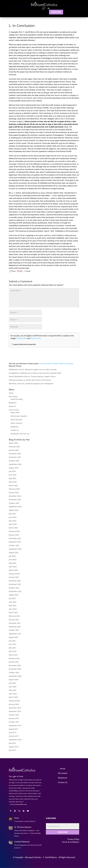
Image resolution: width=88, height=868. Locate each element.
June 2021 (13, 644)
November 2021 (15, 627)
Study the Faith (16, 399)
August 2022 (14, 595)
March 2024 (13, 528)
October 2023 (14, 545)
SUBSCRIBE (56, 12)
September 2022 (15, 591)
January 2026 (14, 450)
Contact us (15, 430)
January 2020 (14, 704)
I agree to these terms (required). (23, 344)
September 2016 (15, 740)
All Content (13, 397)
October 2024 (14, 503)
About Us (12, 406)
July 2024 (12, 514)
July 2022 (12, 598)
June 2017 (13, 732)
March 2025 (13, 485)
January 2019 (14, 718)
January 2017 (14, 736)
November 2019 (15, 711)
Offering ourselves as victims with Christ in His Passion (30, 380)
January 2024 (14, 535)
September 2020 (15, 676)
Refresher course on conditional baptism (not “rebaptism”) (31, 384)
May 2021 (12, 648)
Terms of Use (36, 338)
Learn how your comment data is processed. (56, 364)
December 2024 (15, 496)
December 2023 (15, 538)
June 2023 (13, 560)
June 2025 (13, 475)
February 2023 (14, 574)
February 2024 (14, 531)
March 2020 (13, 697)
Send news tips (16, 420)
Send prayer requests (19, 416)
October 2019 (14, 715)
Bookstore (13, 403)
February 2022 (14, 616)
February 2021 (14, 658)
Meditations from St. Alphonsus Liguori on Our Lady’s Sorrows (33, 369)
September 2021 (15, 634)
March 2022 (13, 612)
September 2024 (15, 507)
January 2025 (14, 492)
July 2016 (12, 743)
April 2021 (13, 651)
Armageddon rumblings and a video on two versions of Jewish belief (35, 373)
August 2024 (14, 510)
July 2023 (12, 556)
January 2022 (14, 620)
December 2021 (15, 623)
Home (11, 393)
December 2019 (15, 708)
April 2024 (13, 524)
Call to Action (14, 410)
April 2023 (13, 567)
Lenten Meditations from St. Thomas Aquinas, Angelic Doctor (32, 376)
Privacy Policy (21, 338)
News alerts (15, 412)
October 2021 (14, 630)
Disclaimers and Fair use (20, 434)
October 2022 (14, 588)
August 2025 (14, 468)
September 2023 (15, 549)
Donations (14, 427)
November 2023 (15, 542)
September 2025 (15, 464)
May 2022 (12, 605)
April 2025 (13, 482)
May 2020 (12, 690)
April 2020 (13, 694)
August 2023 (14, 553)
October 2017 (14, 722)
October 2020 (14, 673)
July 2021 (12, 641)
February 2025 (14, 489)
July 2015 (12, 750)
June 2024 (13, 517)
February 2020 (14, 701)
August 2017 (14, 729)
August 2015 (14, 747)
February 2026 (14, 447)
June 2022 (13, 602)
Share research (16, 423)
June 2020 (13, 687)
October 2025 (14, 461)
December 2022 (15, 581)
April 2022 (13, 609)
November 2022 (15, 584)
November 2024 (15, 500)
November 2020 (15, 669)
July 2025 (12, 471)
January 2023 (14, 577)
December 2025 (15, 454)
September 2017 (15, 725)
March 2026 (13, 443)
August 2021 (14, 637)
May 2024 (12, 521)
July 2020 (12, 683)
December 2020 (15, 665)
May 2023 (12, 563)
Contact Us (63, 782)
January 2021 (14, 662)
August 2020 (14, 680)
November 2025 (15, 457)
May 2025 (12, 478)
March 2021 (13, 655)
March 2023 (13, 570)
